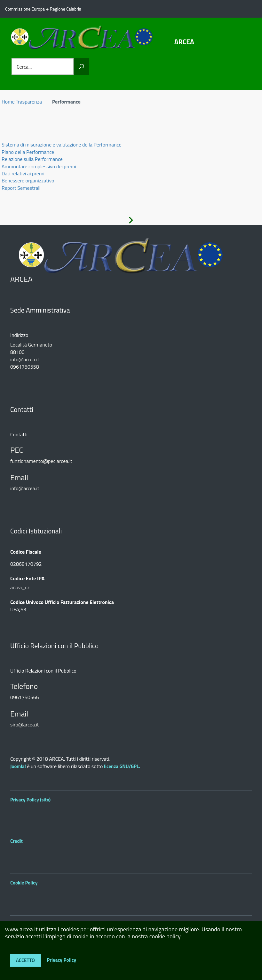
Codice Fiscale (26, 552)
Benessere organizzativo (28, 180)
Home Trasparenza (22, 102)
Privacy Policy (61, 960)
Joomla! (18, 766)
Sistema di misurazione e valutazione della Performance (62, 145)
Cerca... (24, 67)
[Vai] (81, 67)
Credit (16, 841)
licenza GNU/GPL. (122, 766)
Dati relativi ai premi (23, 173)
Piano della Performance (28, 152)
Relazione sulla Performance (32, 159)
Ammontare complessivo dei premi (39, 166)
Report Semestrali (21, 188)
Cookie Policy (24, 883)
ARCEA (184, 42)
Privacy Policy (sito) (30, 800)
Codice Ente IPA (27, 578)
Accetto (25, 960)
